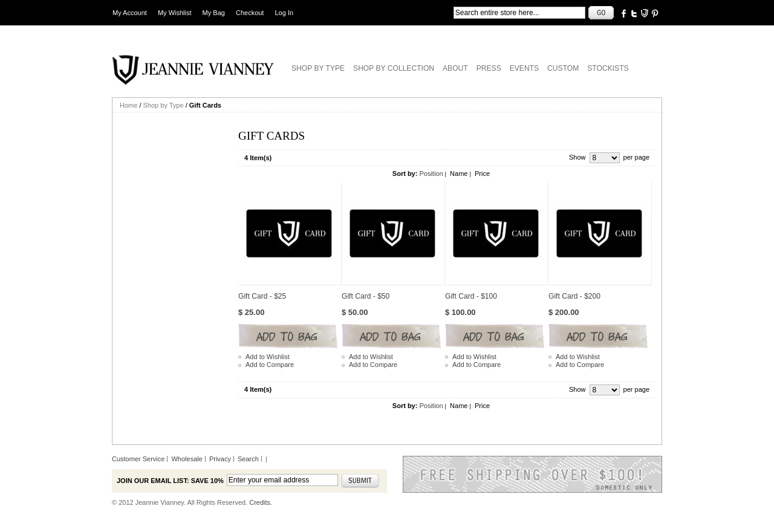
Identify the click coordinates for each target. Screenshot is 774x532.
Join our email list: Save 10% (170, 481)
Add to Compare (270, 365)
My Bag (214, 13)
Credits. (261, 502)
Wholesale (187, 459)
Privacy (220, 459)
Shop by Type (164, 105)
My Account (130, 13)
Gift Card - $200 (574, 296)
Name (459, 174)
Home (128, 105)
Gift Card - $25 (262, 296)
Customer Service (138, 459)
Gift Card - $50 (366, 296)
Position (431, 174)
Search (248, 459)
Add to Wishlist (268, 357)
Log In (285, 13)
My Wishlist (175, 13)
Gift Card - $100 (471, 296)
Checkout (250, 13)
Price (482, 174)
